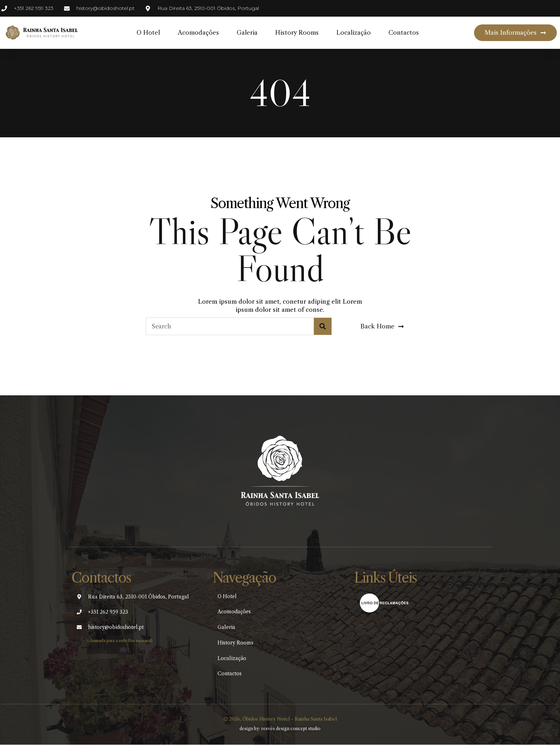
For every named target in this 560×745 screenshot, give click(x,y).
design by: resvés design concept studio (280, 729)
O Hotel (148, 33)
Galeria (247, 33)
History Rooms (297, 33)
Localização (354, 33)
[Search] (323, 326)
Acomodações (198, 33)
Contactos (404, 33)
